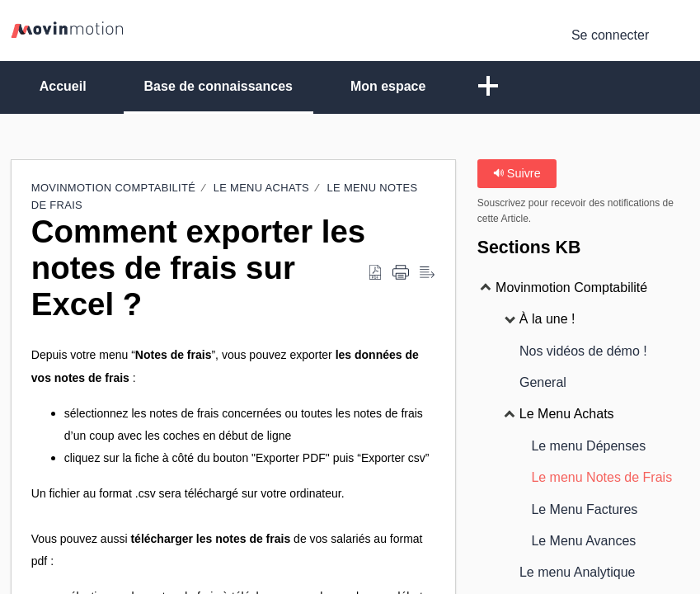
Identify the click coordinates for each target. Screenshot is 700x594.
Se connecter (610, 35)
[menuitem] (679, 35)
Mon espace (388, 86)
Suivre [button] (517, 173)
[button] (489, 87)
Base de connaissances (219, 86)
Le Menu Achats (261, 188)
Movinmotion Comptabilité (115, 188)
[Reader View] (427, 273)
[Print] (401, 273)
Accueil (63, 86)
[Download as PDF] (375, 273)
